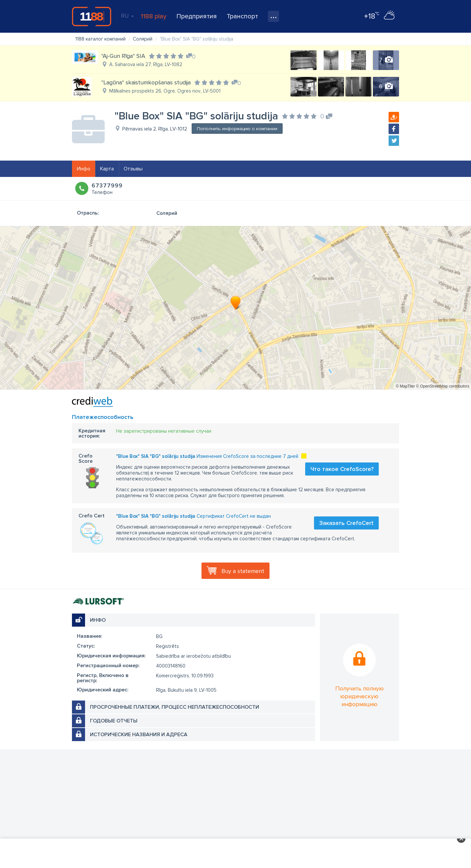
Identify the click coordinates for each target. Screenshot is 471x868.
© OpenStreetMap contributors (443, 386)
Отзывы (133, 169)
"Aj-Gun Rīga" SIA (123, 56)
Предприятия (197, 16)
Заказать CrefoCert (346, 523)
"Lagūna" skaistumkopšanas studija (146, 82)
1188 (92, 16)
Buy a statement (243, 571)
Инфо (84, 169)
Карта (107, 169)
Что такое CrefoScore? (342, 469)
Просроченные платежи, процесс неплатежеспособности (174, 707)
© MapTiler (405, 386)
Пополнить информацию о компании (237, 129)
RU (127, 16)
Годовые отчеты (114, 721)
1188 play (154, 16)
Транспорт (242, 16)
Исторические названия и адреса (139, 735)
